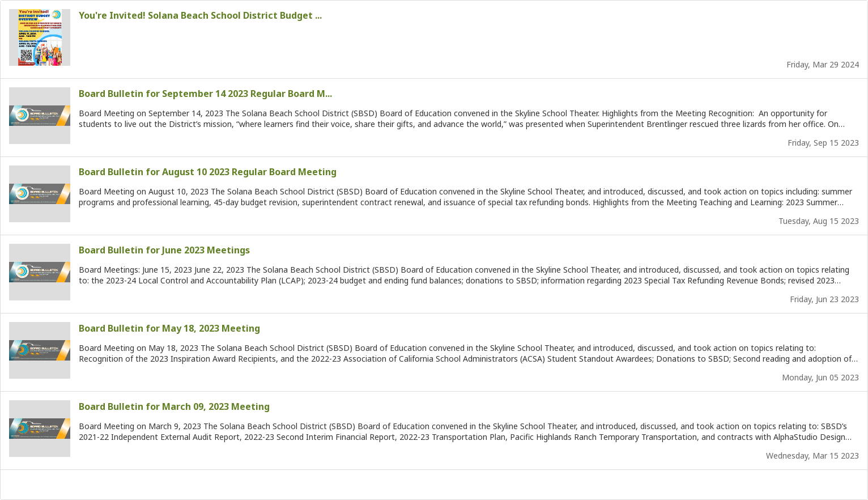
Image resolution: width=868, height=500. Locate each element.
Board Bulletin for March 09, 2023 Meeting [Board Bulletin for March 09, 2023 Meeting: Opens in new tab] (174, 406)
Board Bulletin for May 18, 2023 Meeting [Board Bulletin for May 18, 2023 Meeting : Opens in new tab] (169, 328)
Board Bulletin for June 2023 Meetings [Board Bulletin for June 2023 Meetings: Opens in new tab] (164, 250)
